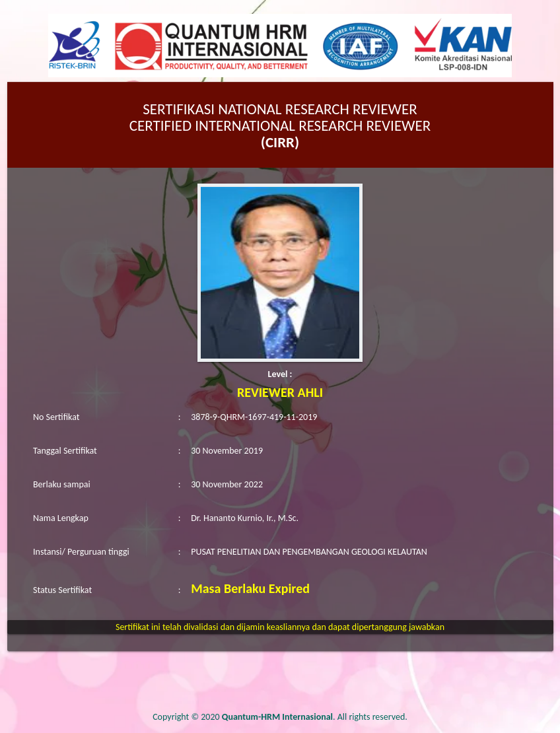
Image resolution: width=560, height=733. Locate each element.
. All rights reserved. (315, 717)
